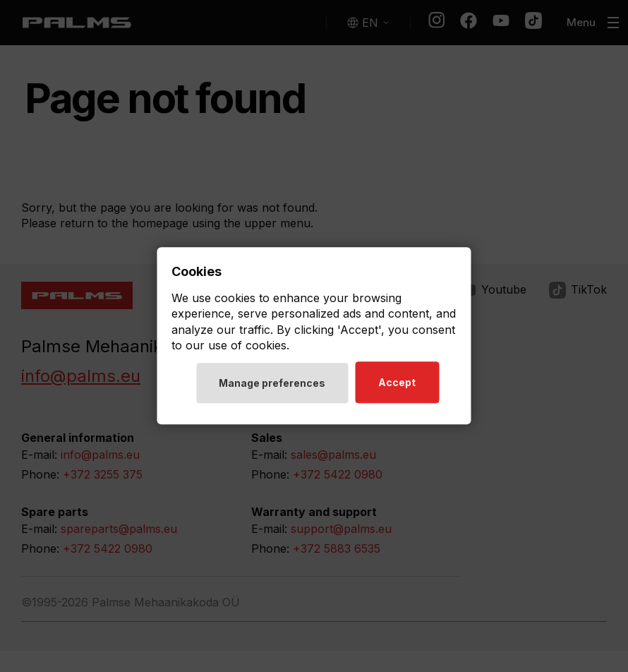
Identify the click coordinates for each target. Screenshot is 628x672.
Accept (397, 383)
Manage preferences (272, 384)
